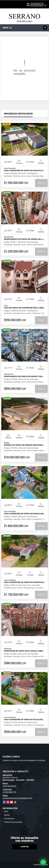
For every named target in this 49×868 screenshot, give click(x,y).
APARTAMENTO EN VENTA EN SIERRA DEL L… (24, 239)
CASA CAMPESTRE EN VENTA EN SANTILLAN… (24, 514)
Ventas (7, 815)
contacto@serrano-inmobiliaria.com (17, 798)
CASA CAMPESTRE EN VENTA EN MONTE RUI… (24, 582)
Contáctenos (9, 819)
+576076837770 (37, 4)
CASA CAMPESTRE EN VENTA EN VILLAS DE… (24, 720)
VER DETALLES (24, 139)
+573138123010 (37, 5)
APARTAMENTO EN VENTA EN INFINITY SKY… (24, 376)
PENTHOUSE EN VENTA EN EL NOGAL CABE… (24, 651)
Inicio (6, 811)
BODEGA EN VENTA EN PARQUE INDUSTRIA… (24, 445)
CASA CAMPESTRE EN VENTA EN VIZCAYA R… (24, 171)
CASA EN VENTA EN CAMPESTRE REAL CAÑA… (24, 308)
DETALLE (41, 183)
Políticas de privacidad (13, 822)
